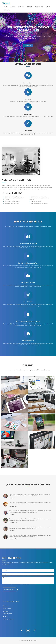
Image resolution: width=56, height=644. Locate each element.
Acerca (13, 7)
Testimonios (39, 7)
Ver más (28, 45)
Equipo (48, 7)
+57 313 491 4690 (7, 614)
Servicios (21, 7)
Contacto (7, 10)
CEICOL (6, 7)
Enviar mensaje (10, 589)
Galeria (30, 7)
